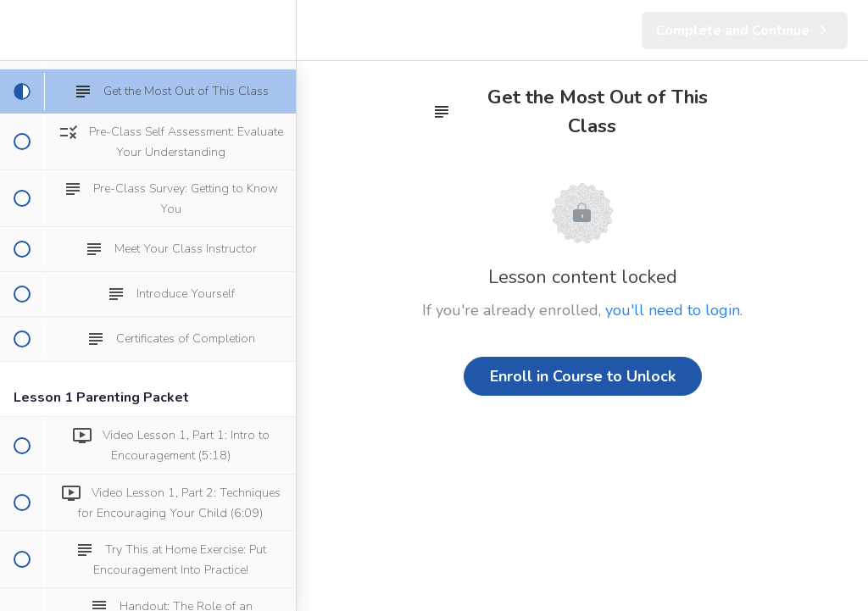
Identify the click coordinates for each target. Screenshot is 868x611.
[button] (21, 30)
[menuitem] (275, 30)
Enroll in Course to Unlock (583, 376)
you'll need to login (673, 310)
